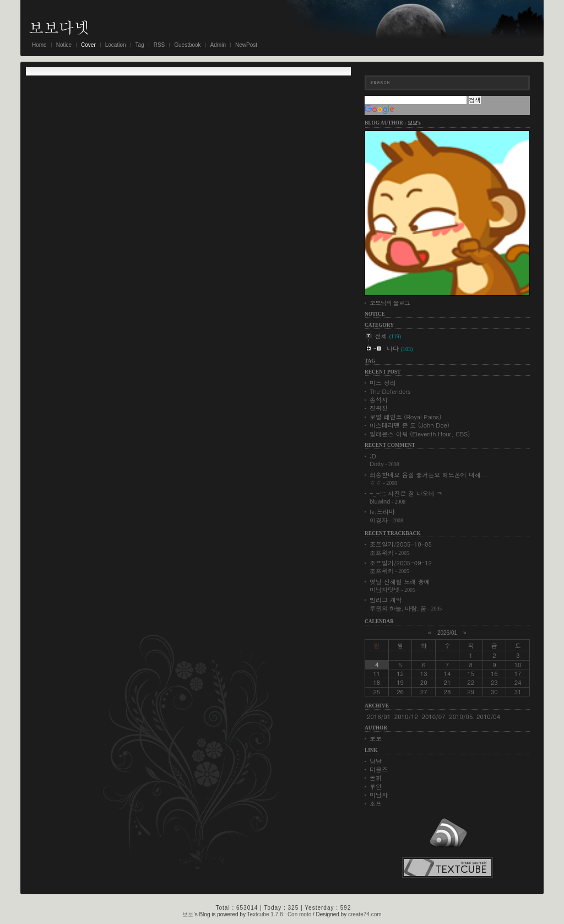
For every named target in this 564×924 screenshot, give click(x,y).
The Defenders (390, 391)
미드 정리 (383, 383)
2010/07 (434, 717)
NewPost (246, 45)
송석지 (379, 400)
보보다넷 (59, 27)
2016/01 (379, 717)
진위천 (379, 408)
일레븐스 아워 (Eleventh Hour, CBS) (420, 434)
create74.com (365, 914)
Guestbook (187, 45)
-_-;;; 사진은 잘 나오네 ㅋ (406, 493)
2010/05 (461, 717)
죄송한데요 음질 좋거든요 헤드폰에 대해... (429, 475)
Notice (64, 45)
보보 (376, 739)
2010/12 (406, 717)
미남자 (379, 795)
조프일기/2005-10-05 (401, 544)
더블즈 (379, 769)
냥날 (376, 761)
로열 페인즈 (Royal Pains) (405, 417)
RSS (159, 45)
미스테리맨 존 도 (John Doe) (410, 425)
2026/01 (447, 633)
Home (39, 45)
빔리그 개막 (386, 600)
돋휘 (376, 778)
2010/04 (488, 717)
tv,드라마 (382, 512)
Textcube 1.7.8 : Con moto (280, 914)
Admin (218, 45)
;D (373, 456)
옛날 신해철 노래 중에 (400, 582)
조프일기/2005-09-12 (401, 563)
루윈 (376, 787)
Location (116, 45)
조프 (376, 804)
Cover (88, 45)
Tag (140, 45)
